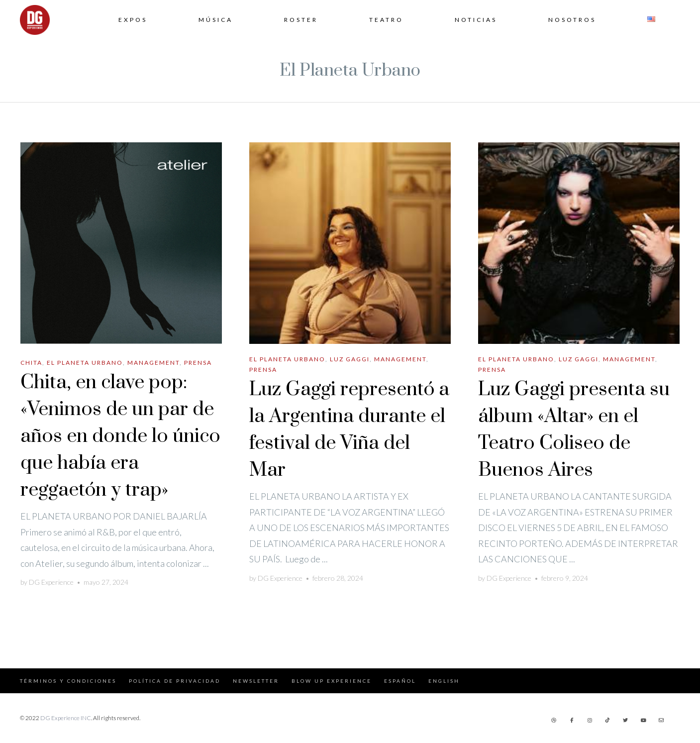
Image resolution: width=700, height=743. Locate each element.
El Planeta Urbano (85, 363)
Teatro (386, 20)
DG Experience (51, 582)
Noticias (476, 20)
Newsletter (256, 681)
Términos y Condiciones (68, 681)
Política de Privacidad (175, 681)
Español (400, 681)
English (444, 681)
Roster (301, 20)
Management (153, 363)
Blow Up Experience (332, 681)
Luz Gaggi (350, 359)
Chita (31, 363)
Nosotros (572, 20)
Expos (133, 20)
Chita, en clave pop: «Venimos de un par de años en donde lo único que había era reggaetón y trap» (120, 436)
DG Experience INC (66, 718)
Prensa (198, 363)
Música (216, 20)
